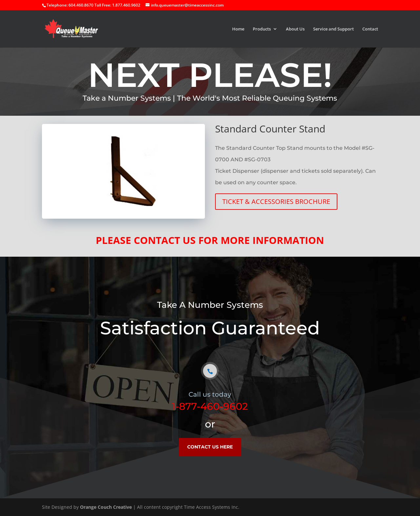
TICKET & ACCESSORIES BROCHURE (276, 201)
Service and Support (333, 29)
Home (238, 29)
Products (262, 29)
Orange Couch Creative (106, 507)
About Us (295, 29)
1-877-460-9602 (210, 406)
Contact (370, 29)
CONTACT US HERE (210, 447)
